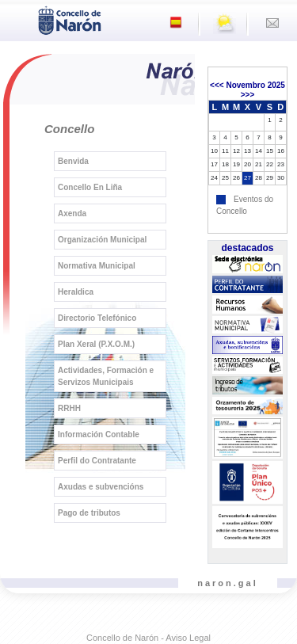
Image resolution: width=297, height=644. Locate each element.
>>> (248, 95)
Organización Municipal (102, 240)
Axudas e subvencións (101, 487)
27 (247, 178)
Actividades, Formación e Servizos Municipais (106, 376)
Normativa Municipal (97, 266)
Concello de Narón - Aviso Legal (148, 638)
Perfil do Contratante (97, 461)
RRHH (69, 408)
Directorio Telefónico (97, 318)
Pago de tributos (89, 513)
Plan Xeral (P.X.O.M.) (96, 344)
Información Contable (99, 434)
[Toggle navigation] (17, 19)
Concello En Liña (90, 187)
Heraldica (76, 292)
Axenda (72, 213)
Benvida (73, 161)
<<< (217, 85)
